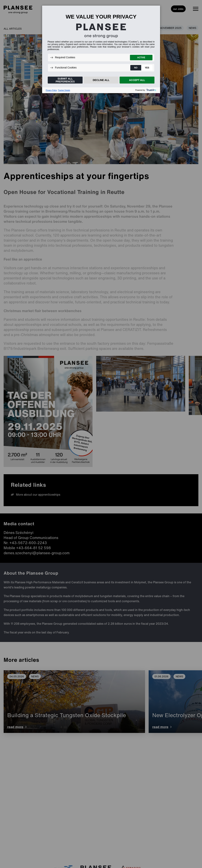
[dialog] (101, 49)
